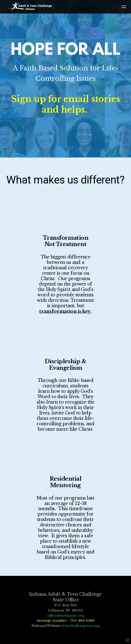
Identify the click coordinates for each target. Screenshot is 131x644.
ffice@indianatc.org (67, 615)
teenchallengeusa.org (80, 626)
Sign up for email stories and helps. (65, 104)
